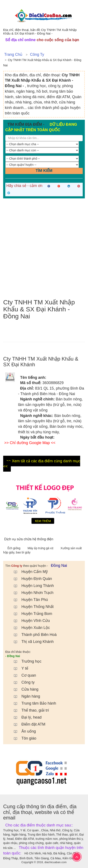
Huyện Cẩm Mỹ (29, 572)
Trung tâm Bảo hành (33, 703)
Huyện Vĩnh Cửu (30, 621)
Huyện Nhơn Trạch (31, 593)
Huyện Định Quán (31, 579)
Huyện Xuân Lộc (30, 628)
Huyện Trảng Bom (31, 614)
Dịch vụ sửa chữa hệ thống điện (29, 539)
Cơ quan (23, 675)
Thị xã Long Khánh (32, 642)
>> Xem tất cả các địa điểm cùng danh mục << (42, 464)
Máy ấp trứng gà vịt (41, 548)
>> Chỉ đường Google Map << (30, 443)
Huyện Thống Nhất (32, 607)
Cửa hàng (24, 689)
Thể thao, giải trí (29, 710)
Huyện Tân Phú (29, 600)
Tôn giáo (23, 738)
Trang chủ (13, 54)
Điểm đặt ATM (27, 724)
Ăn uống (23, 731)
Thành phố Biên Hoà (33, 635)
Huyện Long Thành (32, 586)
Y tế (19, 668)
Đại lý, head (26, 717)
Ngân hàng (25, 696)
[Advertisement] (44, 249)
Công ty (37, 54)
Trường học (25, 661)
